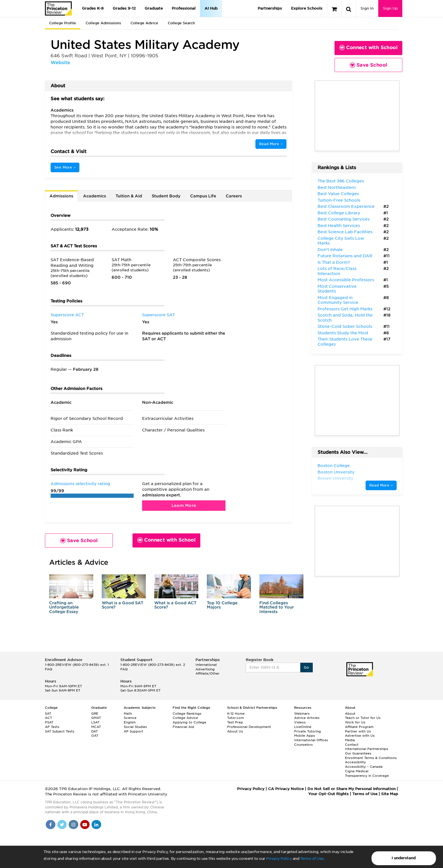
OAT (95, 736)
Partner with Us (358, 731)
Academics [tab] (95, 196)
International (206, 665)
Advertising (205, 669)
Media (350, 740)
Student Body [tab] (166, 196)
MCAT (96, 727)
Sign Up (390, 8)
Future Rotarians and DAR (345, 256)
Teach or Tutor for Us (363, 718)
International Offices (311, 740)
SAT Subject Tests (60, 731)
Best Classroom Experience (346, 206)
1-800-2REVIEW (77, 665)
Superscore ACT (67, 315)
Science (130, 718)
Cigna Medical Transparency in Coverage (367, 773)
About (350, 714)
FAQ (49, 669)
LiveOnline (303, 727)
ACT (48, 718)
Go (306, 667)
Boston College (334, 466)
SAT (48, 714)
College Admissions (103, 23)
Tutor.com (235, 718)
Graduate (154, 8)
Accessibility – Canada (364, 767)
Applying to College (189, 722)
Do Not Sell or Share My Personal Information (351, 789)
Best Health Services (339, 226)
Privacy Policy (279, 859)
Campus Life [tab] (203, 196)
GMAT (96, 718)
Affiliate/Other (208, 673)
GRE (95, 714)
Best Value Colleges (338, 194)
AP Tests (52, 727)
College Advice (144, 23)
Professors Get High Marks (345, 309)
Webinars (302, 714)
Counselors (303, 745)
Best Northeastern (337, 187)
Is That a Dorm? (334, 262)
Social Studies (135, 727)
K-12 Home (236, 714)
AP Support (133, 731)
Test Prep (235, 722)
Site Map (390, 794)
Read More (271, 144)
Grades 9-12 (124, 8)
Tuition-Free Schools (339, 200)
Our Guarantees (358, 753)
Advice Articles (307, 718)
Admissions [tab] (61, 196)
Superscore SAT (158, 315)
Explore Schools (307, 8)
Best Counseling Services (344, 219)
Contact (352, 745)
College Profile (63, 23)
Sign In (367, 8)
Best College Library (339, 213)
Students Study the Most (343, 333)
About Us (235, 731)
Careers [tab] (234, 196)
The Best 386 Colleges (341, 181)
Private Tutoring (308, 731)
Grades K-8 (93, 8)
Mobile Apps (305, 736)
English (130, 722)
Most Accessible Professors (346, 280)
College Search (181, 23)
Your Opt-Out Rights (328, 794)
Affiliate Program (359, 727)
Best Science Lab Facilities (345, 232)
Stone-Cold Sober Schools (345, 326)
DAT (95, 731)
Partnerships (270, 8)
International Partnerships (367, 749)
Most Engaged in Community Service (338, 300)
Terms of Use (312, 859)
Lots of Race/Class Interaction (337, 271)
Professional (184, 8)
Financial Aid (183, 727)
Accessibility (355, 762)
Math (128, 714)
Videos (300, 722)
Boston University (336, 472)
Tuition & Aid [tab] (129, 196)
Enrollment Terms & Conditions (371, 758)
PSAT (49, 722)
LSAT (95, 722)
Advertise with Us (360, 736)
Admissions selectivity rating (80, 484)
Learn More (184, 505)
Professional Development (249, 727)
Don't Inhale (330, 250)
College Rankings (187, 714)
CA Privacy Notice (286, 789)
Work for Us (355, 722)
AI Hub (211, 8)
